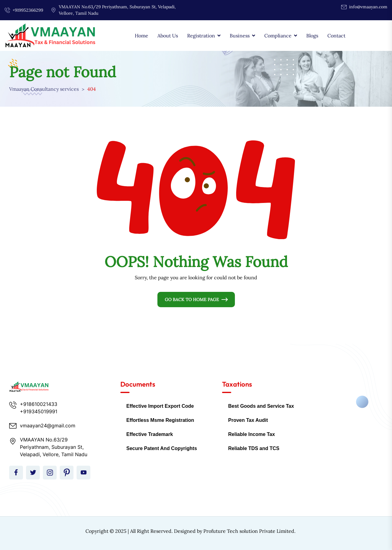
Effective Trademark (150, 434)
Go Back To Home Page (192, 300)
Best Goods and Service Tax (261, 406)
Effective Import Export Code (160, 406)
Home (141, 36)
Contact (336, 36)
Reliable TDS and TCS (254, 448)
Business (240, 36)
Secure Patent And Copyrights (162, 448)
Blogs (312, 36)
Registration (201, 36)
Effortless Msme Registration (160, 420)
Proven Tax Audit (248, 420)
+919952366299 (28, 10)
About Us (168, 36)
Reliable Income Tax (252, 434)
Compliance (278, 36)
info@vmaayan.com (368, 7)
